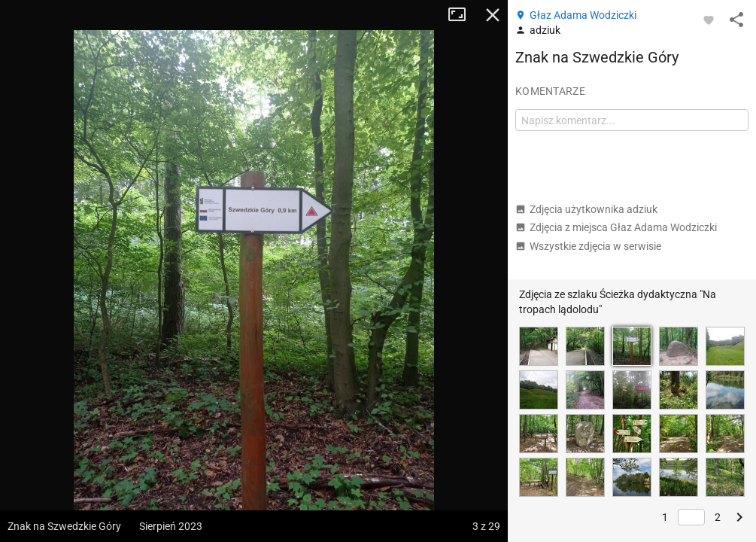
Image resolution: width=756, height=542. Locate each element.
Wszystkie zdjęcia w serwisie (588, 246)
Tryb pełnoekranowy (463, 15)
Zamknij (493, 15)
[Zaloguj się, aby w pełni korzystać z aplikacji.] (709, 20)
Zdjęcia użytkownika (586, 209)
